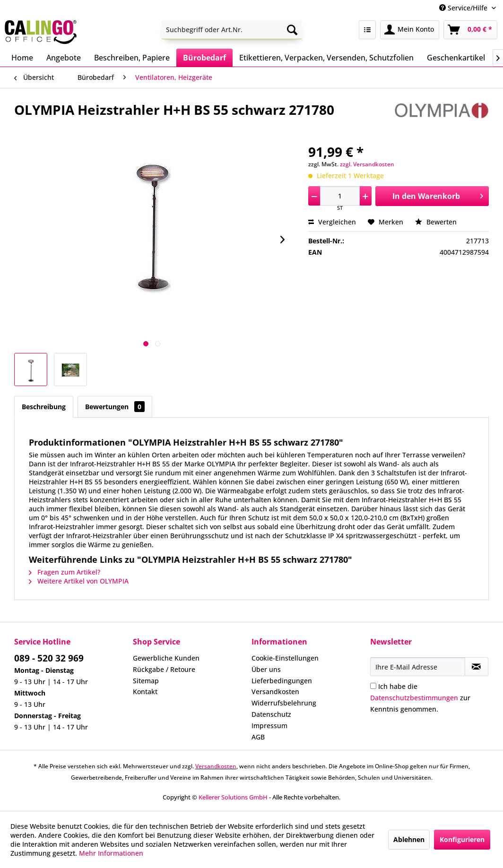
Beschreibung (44, 407)
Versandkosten (275, 692)
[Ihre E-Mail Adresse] (418, 667)
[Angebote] (64, 58)
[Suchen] (292, 30)
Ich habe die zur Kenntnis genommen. (420, 698)
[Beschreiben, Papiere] (132, 58)
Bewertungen (115, 407)
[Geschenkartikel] (456, 58)
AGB (258, 737)
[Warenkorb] (470, 30)
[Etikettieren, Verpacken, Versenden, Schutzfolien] (326, 58)
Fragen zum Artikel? (65, 572)
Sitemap (146, 681)
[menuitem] (232, 30)
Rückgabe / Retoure (164, 669)
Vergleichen (332, 222)
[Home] (22, 58)
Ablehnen (409, 839)
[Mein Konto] (410, 30)
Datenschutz (271, 714)
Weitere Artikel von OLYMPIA (79, 581)
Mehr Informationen (111, 853)
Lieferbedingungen (282, 681)
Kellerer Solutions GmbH (233, 797)
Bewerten (436, 222)
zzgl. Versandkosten (367, 164)
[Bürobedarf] (204, 58)
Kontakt (145, 692)
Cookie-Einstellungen (285, 658)
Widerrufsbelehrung (284, 703)
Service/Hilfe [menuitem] (464, 8)
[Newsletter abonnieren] (477, 667)
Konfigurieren (462, 839)
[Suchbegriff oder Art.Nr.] (232, 30)
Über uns (266, 669)
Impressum (269, 726)
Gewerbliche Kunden (166, 658)
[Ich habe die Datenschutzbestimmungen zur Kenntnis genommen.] (373, 686)
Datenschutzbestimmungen (414, 698)
